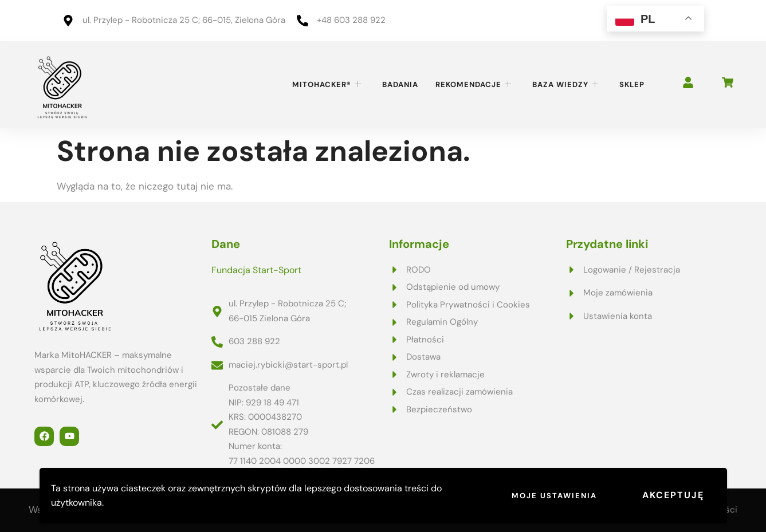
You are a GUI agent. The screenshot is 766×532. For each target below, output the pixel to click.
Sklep (632, 84)
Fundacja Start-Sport (256, 270)
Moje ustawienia (554, 496)
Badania (400, 84)
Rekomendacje (474, 85)
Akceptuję (673, 495)
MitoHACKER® (327, 85)
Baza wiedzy (565, 85)
